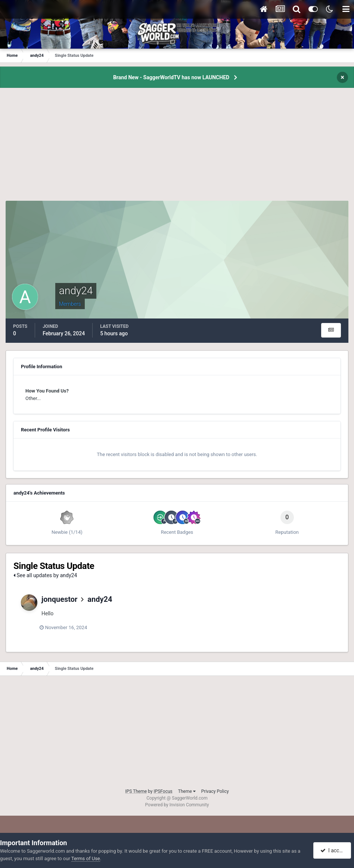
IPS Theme (136, 791)
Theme (187, 791)
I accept (333, 850)
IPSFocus (163, 791)
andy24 (100, 599)
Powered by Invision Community (177, 805)
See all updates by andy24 (45, 575)
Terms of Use (86, 858)
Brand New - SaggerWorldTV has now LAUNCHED (171, 77)
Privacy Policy (215, 791)
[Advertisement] (177, 148)
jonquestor (59, 599)
